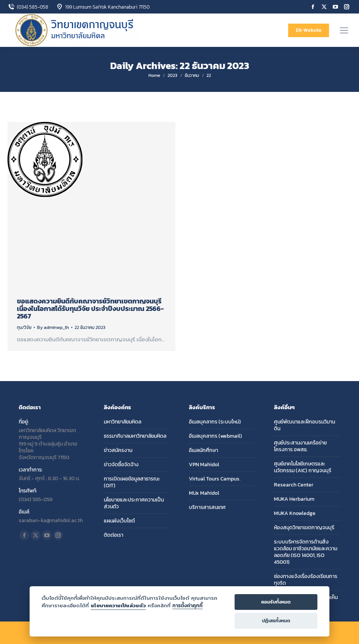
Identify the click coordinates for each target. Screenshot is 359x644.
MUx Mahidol (204, 493)
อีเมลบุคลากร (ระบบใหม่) (215, 422)
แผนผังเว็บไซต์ (119, 521)
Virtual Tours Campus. (215, 479)
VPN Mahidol (204, 465)
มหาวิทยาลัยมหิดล (123, 422)
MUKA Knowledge (295, 513)
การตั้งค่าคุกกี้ (188, 606)
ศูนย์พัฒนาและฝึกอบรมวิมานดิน (304, 425)
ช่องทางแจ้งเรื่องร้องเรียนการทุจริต (306, 580)
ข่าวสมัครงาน (118, 450)
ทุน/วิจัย (24, 327)
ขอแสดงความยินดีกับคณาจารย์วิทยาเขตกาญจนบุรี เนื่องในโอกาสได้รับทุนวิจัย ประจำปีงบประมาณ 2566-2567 (90, 308)
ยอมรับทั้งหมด (276, 602)
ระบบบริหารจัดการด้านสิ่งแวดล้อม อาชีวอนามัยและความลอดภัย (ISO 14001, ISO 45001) (306, 552)
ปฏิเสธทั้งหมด (276, 621)
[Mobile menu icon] (344, 30)
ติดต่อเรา (114, 535)
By (53, 327)
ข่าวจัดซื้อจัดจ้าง (121, 465)
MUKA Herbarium (294, 499)
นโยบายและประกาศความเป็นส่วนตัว (134, 503)
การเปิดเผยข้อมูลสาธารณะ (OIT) (132, 482)
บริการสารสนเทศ (207, 507)
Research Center (294, 485)
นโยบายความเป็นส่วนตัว (118, 605)
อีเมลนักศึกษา (203, 450)
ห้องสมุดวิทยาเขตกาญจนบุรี (304, 528)
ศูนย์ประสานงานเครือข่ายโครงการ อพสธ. (300, 446)
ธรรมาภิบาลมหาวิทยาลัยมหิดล (135, 436)
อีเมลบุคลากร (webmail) (215, 436)
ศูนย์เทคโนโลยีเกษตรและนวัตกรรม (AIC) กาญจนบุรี (303, 467)
